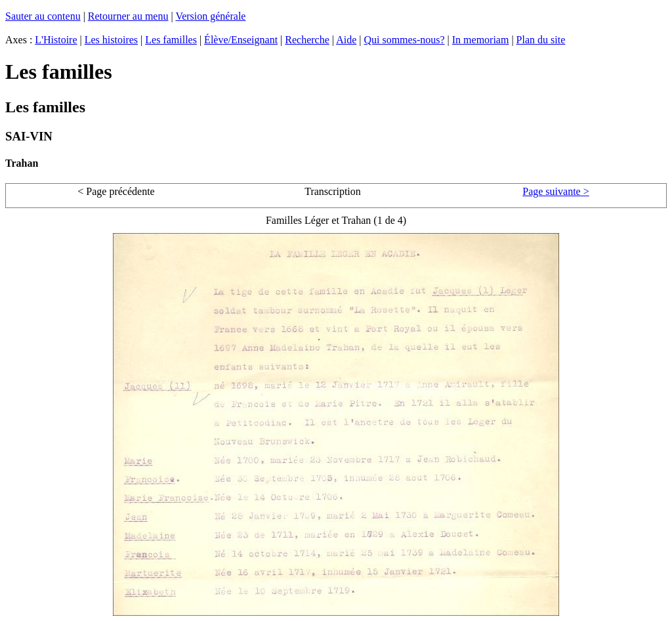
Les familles (171, 40)
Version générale (210, 16)
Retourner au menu (128, 16)
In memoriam (481, 40)
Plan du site (541, 40)
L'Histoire (56, 40)
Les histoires (111, 40)
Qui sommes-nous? (404, 40)
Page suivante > (556, 191)
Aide (346, 40)
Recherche (307, 40)
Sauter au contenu (43, 16)
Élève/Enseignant (241, 40)
